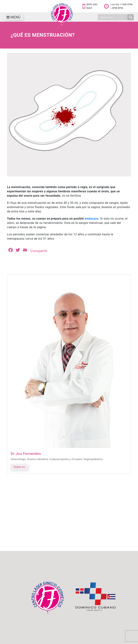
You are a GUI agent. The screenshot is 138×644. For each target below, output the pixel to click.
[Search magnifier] (131, 17)
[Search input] (114, 17)
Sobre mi (19, 467)
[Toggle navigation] (13, 17)
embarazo (91, 219)
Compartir (39, 251)
